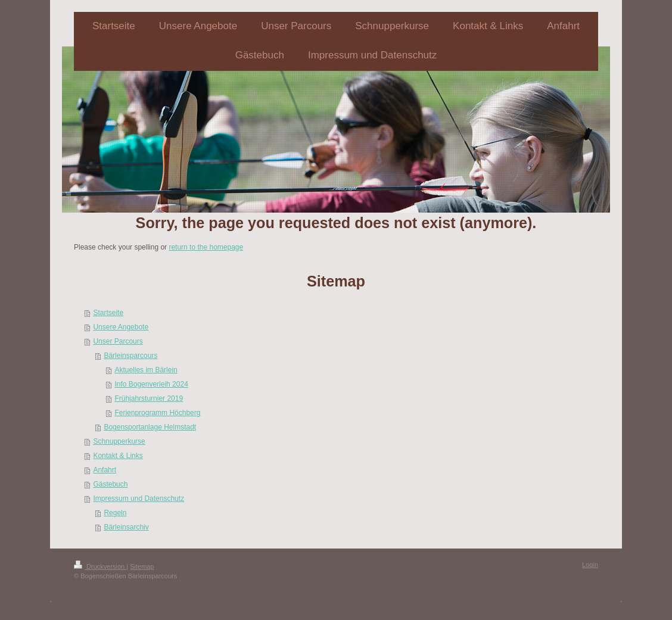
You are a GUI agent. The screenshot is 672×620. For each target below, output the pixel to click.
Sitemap (142, 566)
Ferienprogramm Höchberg (157, 413)
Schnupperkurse (119, 441)
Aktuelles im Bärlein (146, 370)
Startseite (108, 313)
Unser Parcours (118, 341)
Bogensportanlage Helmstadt (150, 427)
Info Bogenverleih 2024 (151, 384)
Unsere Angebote (121, 327)
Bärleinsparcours (130, 356)
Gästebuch (110, 484)
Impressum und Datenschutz (139, 499)
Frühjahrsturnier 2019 (149, 398)
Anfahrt (105, 470)
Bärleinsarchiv (126, 527)
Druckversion (100, 566)
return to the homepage (206, 247)
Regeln (115, 513)
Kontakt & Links (118, 456)
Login (590, 565)
